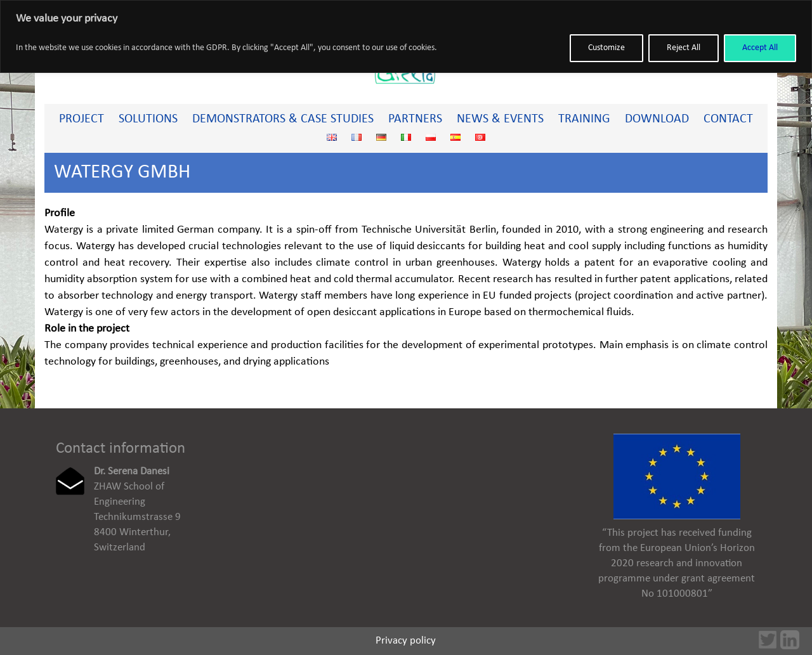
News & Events (500, 119)
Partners (415, 119)
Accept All (760, 48)
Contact (728, 119)
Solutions (148, 119)
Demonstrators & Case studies (283, 119)
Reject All (684, 48)
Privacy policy (406, 641)
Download (657, 119)
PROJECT (82, 119)
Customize (606, 48)
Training (584, 119)
